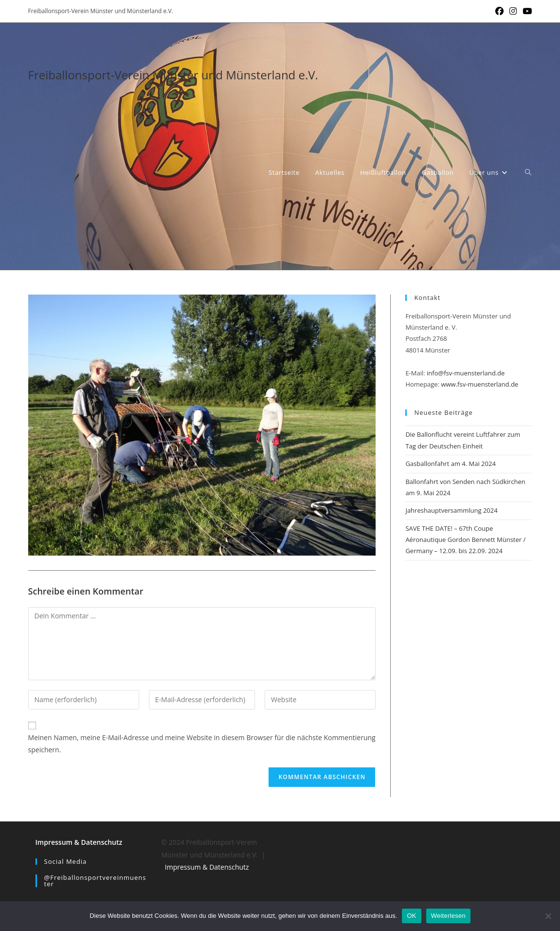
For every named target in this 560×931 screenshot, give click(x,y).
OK (411, 916)
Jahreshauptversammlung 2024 (451, 510)
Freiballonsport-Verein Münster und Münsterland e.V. (173, 75)
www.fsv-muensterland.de (479, 384)
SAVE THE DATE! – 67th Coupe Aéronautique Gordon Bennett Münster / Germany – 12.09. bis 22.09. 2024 (465, 540)
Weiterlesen (448, 916)
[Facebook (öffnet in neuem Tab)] (499, 11)
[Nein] (548, 916)
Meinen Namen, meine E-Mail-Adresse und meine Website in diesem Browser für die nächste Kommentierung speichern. (202, 744)
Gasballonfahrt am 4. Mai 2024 (450, 464)
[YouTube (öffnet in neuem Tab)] (526, 11)
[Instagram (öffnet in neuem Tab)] (513, 11)
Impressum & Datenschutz (79, 842)
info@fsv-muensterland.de (466, 373)
